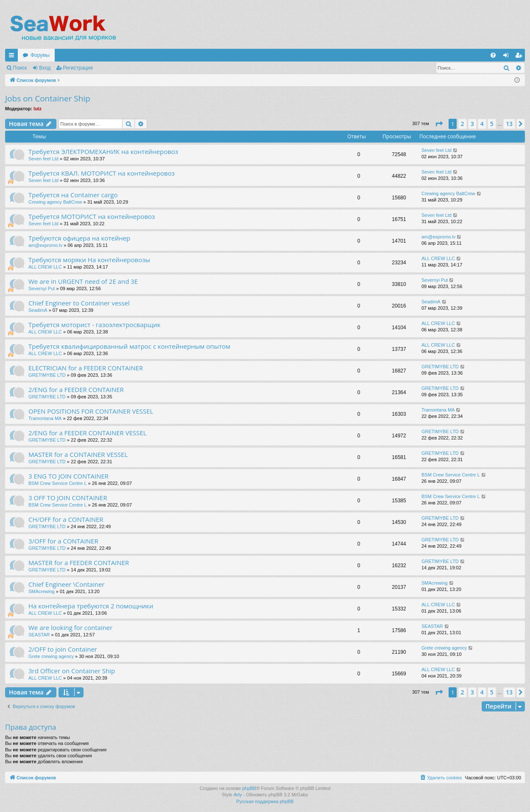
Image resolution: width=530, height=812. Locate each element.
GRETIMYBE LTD (47, 375)
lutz (38, 109)
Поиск (20, 68)
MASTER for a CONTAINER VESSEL (78, 454)
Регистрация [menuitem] (520, 57)
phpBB (249, 788)
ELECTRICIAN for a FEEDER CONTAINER (86, 368)
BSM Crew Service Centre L (58, 483)
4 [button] (482, 124)
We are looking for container (70, 627)
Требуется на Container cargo (73, 195)
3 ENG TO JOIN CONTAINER (68, 476)
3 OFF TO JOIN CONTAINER (68, 498)
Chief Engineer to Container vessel (79, 303)
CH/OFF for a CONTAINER (66, 519)
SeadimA (38, 310)
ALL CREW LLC (45, 267)
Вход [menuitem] (508, 57)
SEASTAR (39, 635)
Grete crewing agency (51, 656)
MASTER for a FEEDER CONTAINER (79, 563)
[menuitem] (493, 55)
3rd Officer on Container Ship (72, 671)
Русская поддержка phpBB (265, 801)
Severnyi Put (42, 288)
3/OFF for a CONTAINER (63, 541)
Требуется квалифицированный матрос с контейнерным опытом (129, 346)
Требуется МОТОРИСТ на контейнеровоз (92, 216)
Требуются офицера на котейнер (79, 238)
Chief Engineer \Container (67, 584)
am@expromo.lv (45, 245)
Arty (238, 795)
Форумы (40, 55)
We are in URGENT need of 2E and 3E (83, 281)
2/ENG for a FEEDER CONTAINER (76, 389)
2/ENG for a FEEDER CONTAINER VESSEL (88, 433)
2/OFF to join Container (63, 649)
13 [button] (509, 124)
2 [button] (463, 124)
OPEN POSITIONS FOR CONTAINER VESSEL (91, 411)
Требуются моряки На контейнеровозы (89, 260)
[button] (439, 124)
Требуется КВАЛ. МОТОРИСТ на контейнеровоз (102, 173)
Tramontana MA (45, 418)
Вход (45, 68)
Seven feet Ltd (43, 159)
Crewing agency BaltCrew (55, 202)
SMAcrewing (42, 591)
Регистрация (78, 68)
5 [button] (492, 124)
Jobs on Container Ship (48, 98)
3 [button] (472, 124)
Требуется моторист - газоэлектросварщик (94, 325)
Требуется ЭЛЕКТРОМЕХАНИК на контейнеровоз (103, 151)
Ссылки (13, 57)
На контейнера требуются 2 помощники (91, 606)
